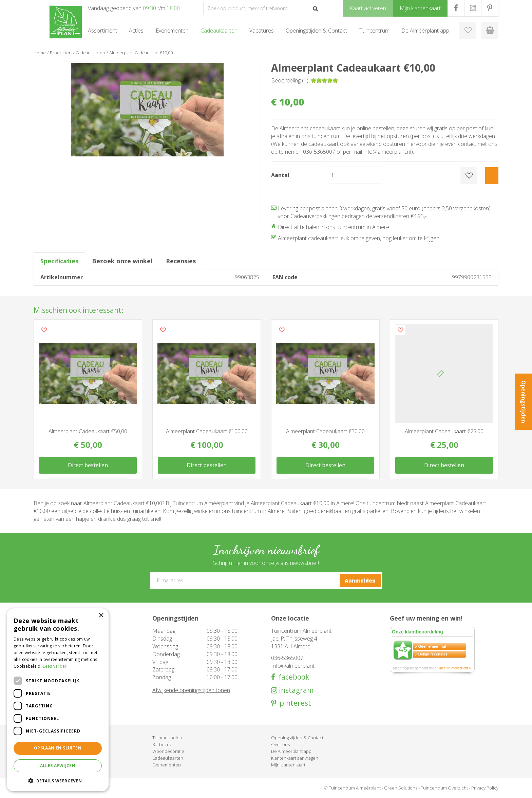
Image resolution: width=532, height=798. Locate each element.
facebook (292, 677)
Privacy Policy (485, 788)
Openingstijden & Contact (297, 738)
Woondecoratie (168, 751)
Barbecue (162, 744)
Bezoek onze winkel (122, 261)
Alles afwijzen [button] (58, 766)
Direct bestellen (88, 465)
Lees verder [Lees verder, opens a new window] (55, 666)
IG (473, 8)
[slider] (324, 80)
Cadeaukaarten (168, 758)
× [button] (101, 616)
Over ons (280, 744)
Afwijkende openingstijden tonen (191, 690)
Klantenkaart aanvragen (295, 758)
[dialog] (58, 700)
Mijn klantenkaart (288, 765)
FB (456, 8)
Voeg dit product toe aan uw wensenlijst (44, 330)
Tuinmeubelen (167, 738)
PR (490, 8)
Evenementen (167, 765)
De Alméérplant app (291, 751)
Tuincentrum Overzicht (444, 788)
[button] (58, 781)
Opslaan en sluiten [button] (58, 748)
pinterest (294, 703)
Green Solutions (401, 788)
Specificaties (59, 261)
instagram (295, 690)
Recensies (181, 261)
